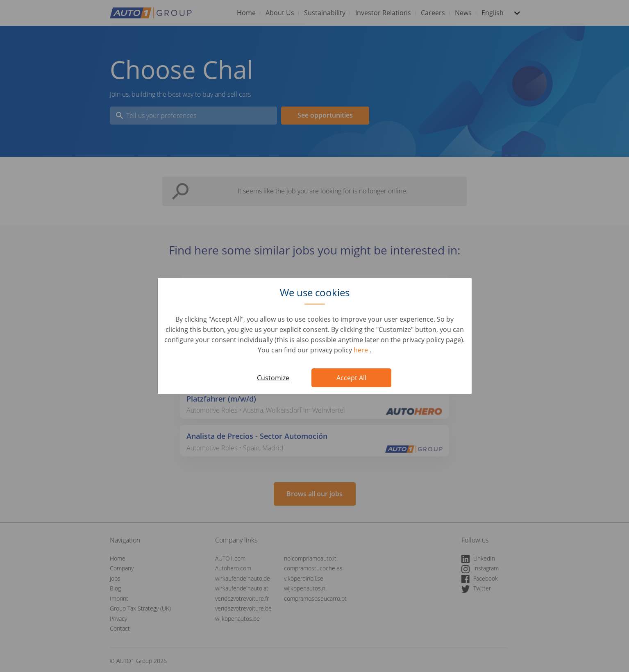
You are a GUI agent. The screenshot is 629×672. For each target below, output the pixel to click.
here (362, 350)
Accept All (351, 378)
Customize (273, 378)
